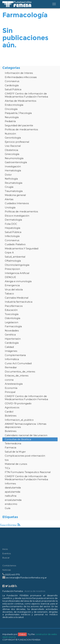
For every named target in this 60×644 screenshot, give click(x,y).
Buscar (6, 558)
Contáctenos (9, 565)
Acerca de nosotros (35, 591)
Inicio (5, 549)
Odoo (22, 634)
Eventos (7, 553)
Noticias (7, 570)
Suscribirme (10, 525)
